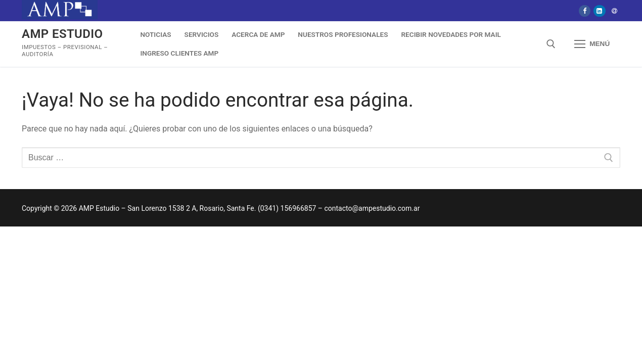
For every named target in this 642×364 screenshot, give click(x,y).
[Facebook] (585, 11)
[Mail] (614, 11)
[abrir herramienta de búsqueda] (551, 44)
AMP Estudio (62, 34)
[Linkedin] (599, 11)
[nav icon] (592, 44)
